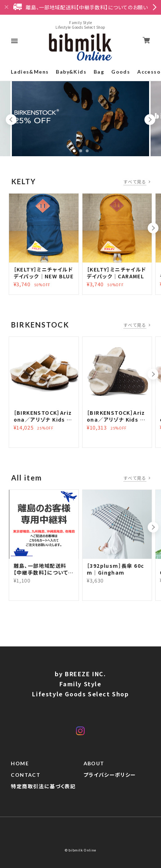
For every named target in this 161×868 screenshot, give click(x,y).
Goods (121, 72)
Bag (99, 72)
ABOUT (94, 763)
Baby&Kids (71, 72)
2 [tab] (81, 151)
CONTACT (26, 775)
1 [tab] (74, 151)
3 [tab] (87, 151)
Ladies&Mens (30, 72)
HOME (20, 763)
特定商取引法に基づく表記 (43, 786)
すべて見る (135, 182)
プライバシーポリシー (110, 775)
